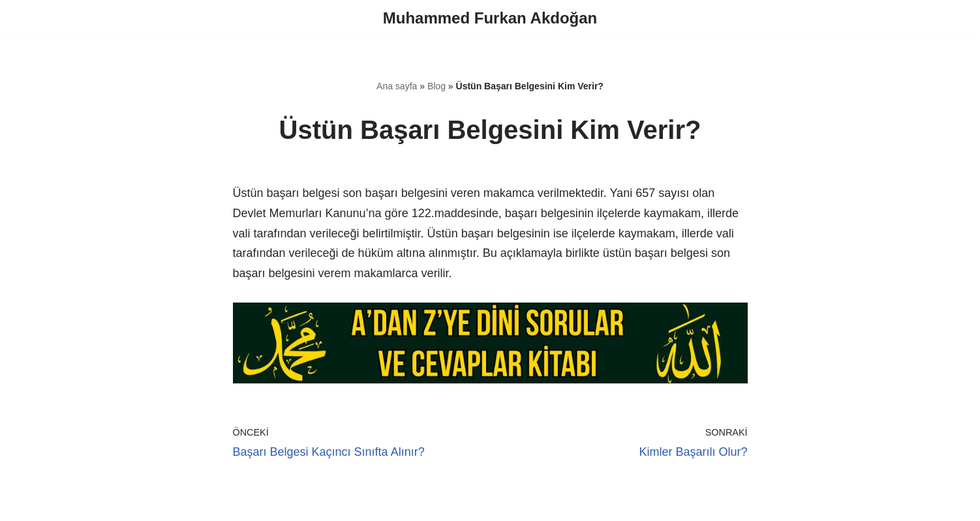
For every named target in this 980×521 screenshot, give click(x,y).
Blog (436, 86)
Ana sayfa (397, 86)
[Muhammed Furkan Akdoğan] (490, 19)
